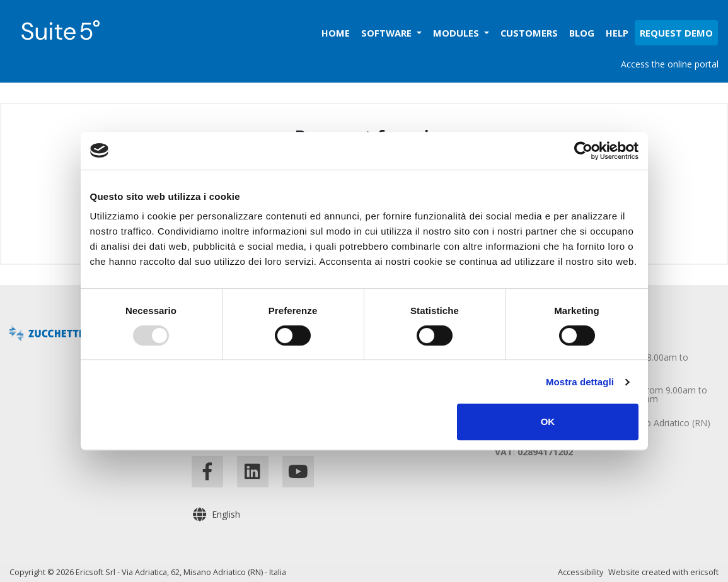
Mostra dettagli (580, 382)
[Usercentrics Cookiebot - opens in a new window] (583, 151)
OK (548, 422)
